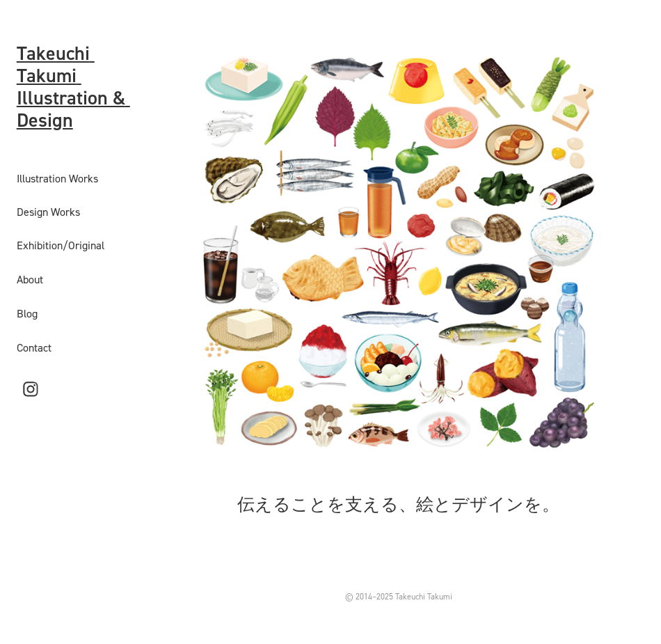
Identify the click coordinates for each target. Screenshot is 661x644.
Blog (27, 313)
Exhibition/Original (61, 245)
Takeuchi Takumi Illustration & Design (73, 86)
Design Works (48, 212)
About (30, 279)
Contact (34, 347)
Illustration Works (57, 178)
